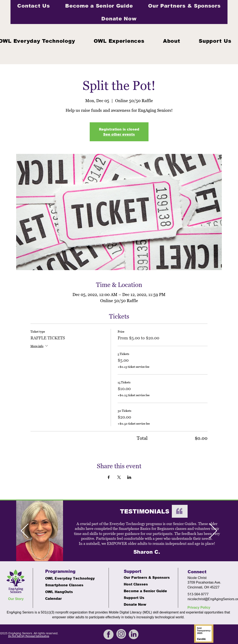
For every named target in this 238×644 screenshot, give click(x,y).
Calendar (53, 598)
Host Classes (136, 584)
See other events (119, 134)
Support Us (134, 598)
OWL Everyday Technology (66, 578)
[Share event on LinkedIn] (129, 477)
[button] (119, 41)
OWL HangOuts (59, 592)
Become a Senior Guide (145, 591)
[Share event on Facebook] (109, 477)
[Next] (213, 531)
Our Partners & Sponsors (145, 577)
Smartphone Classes (64, 585)
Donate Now (135, 604)
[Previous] (25, 531)
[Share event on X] (119, 477)
